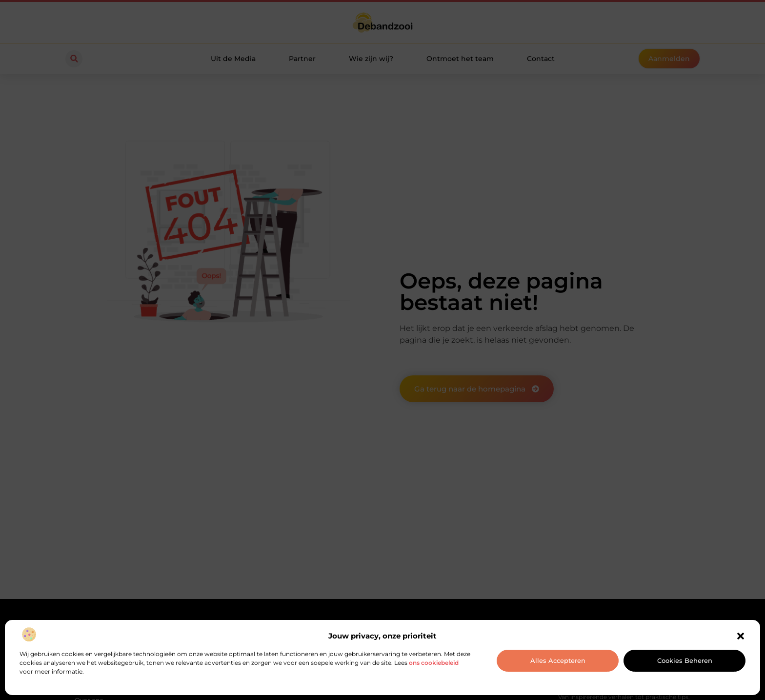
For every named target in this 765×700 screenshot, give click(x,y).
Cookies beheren (685, 660)
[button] (741, 636)
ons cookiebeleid (434, 663)
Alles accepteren (558, 660)
